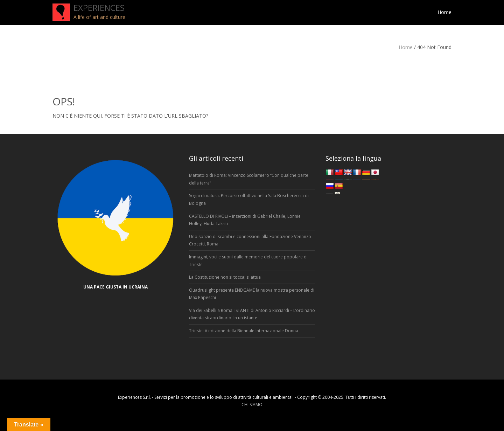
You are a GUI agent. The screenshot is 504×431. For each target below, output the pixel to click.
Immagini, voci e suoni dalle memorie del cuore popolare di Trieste (248, 261)
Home (406, 47)
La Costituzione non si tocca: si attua (225, 277)
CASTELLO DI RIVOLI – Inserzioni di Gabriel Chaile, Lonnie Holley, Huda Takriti (245, 220)
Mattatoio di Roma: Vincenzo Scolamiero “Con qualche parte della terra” (249, 179)
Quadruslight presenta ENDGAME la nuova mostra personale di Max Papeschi (252, 294)
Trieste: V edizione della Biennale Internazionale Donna (244, 331)
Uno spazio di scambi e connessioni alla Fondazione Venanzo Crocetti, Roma (250, 240)
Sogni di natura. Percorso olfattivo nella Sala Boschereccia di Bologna (249, 199)
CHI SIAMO (252, 405)
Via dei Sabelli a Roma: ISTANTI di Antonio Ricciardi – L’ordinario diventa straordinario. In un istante (252, 314)
